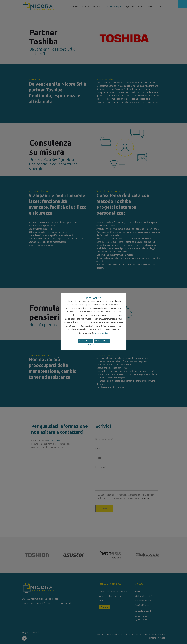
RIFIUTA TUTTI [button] (85, 341)
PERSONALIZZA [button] (94, 345)
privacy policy (101, 333)
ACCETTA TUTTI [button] (102, 341)
